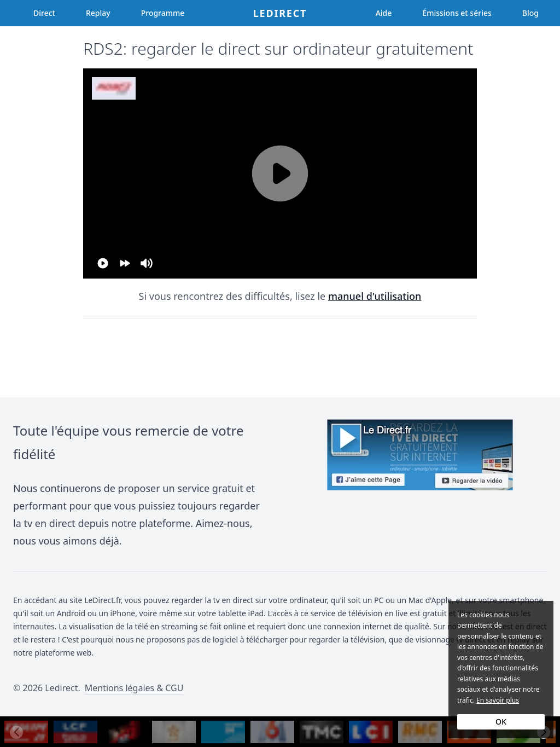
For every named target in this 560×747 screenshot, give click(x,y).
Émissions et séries (457, 13)
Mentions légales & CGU (134, 688)
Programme (163, 13)
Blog (530, 13)
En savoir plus (498, 700)
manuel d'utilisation (375, 296)
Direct (44, 13)
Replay (98, 13)
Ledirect (280, 13)
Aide (384, 13)
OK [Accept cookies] (501, 722)
